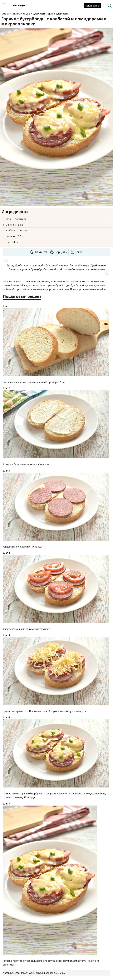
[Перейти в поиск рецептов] (110, 6)
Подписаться (93, 6)
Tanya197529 (28, 973)
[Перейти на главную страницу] (20, 6)
